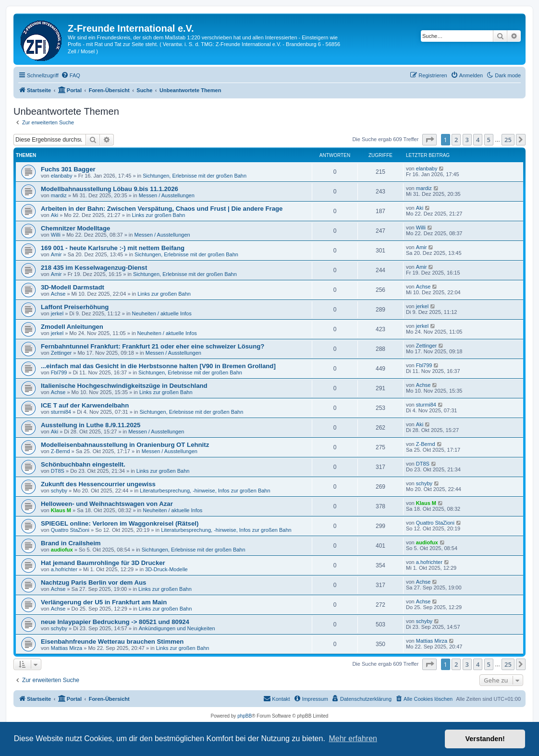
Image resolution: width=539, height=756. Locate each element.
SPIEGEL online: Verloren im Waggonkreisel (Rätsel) (120, 523)
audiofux (62, 550)
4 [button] (478, 140)
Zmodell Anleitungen (72, 327)
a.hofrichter (64, 569)
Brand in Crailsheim (71, 543)
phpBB (245, 716)
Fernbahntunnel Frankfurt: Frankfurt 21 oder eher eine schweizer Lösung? (153, 346)
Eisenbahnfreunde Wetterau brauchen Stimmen (112, 642)
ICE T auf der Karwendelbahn (85, 405)
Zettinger (61, 353)
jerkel (57, 313)
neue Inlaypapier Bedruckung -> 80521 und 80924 (115, 622)
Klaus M (61, 510)
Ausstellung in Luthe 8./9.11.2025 (91, 425)
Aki (55, 215)
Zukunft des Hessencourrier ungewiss (98, 484)
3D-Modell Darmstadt (73, 287)
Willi (56, 235)
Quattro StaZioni (70, 530)
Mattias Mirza (67, 648)
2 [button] (456, 140)
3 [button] (467, 140)
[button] (429, 140)
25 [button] (508, 140)
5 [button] (489, 140)
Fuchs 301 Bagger (68, 169)
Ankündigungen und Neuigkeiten (177, 628)
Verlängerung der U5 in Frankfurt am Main (104, 602)
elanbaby (62, 176)
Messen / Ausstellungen (167, 195)
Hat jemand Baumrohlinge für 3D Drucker (103, 563)
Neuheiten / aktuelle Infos (162, 313)
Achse (58, 294)
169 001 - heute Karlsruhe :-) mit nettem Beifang (113, 248)
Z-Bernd (61, 451)
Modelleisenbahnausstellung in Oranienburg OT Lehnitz (125, 445)
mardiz (59, 195)
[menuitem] (71, 75)
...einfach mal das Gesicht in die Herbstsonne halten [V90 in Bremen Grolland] (158, 366)
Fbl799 (59, 372)
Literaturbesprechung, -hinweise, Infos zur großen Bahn (205, 491)
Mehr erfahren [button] (353, 738)
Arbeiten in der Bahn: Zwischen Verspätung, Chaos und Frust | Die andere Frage (162, 209)
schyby (59, 491)
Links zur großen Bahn (159, 215)
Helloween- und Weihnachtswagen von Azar (107, 504)
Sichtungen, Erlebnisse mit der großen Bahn (195, 176)
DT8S (58, 471)
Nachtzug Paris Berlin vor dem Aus (93, 582)
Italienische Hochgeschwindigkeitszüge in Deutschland (124, 386)
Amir (56, 254)
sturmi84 (61, 412)
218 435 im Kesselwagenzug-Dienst (94, 268)
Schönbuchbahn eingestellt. (83, 464)
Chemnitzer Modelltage (75, 228)
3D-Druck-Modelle (166, 569)
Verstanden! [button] (485, 739)
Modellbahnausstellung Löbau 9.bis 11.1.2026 (110, 189)
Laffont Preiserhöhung (75, 307)
